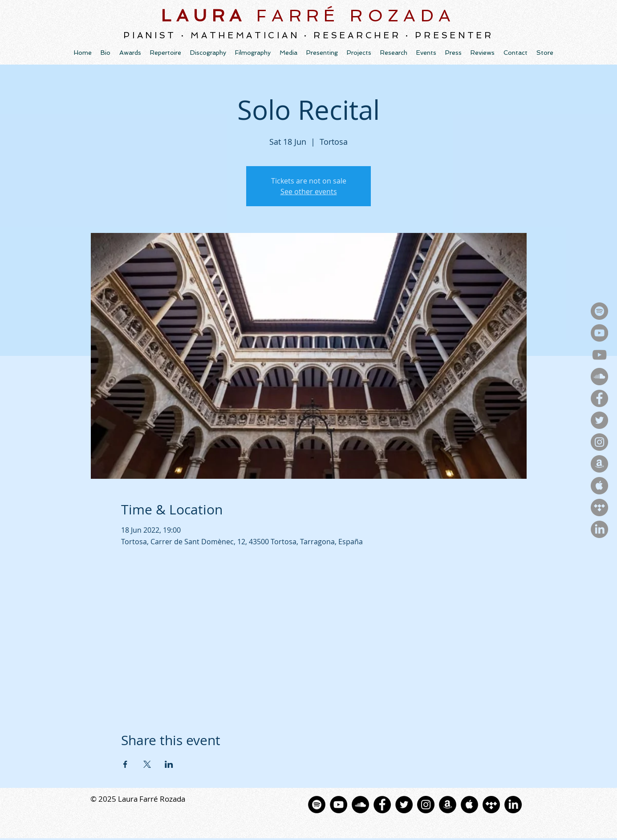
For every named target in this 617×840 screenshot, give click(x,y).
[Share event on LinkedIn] (169, 764)
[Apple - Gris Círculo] (599, 486)
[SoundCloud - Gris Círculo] (599, 377)
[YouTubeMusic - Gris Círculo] (599, 333)
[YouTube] (599, 355)
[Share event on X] (147, 764)
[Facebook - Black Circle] (382, 805)
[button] (208, 53)
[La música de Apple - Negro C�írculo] (469, 805)
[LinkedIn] (599, 529)
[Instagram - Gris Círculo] (599, 442)
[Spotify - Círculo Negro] (317, 805)
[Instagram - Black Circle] (426, 805)
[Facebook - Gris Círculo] (599, 398)
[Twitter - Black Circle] (404, 805)
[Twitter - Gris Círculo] (599, 420)
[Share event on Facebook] (125, 764)
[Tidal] (491, 805)
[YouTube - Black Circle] (339, 805)
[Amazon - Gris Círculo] (599, 464)
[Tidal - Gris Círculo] (599, 508)
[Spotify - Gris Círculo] (599, 311)
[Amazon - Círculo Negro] (448, 805)
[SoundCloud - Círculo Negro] (360, 805)
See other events (309, 192)
